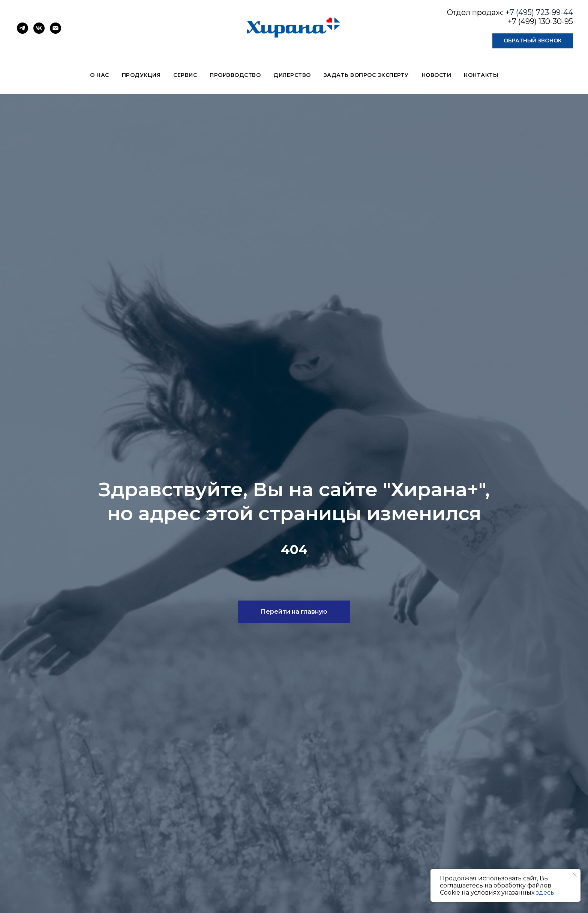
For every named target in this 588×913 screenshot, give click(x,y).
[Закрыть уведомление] (575, 875)
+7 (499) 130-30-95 (540, 21)
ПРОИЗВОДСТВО (235, 75)
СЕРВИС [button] (185, 75)
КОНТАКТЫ (481, 75)
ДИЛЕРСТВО (292, 75)
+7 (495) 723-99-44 (539, 12)
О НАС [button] (100, 75)
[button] (533, 41)
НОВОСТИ (436, 75)
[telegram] (22, 28)
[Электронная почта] (55, 28)
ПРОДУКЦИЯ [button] (141, 75)
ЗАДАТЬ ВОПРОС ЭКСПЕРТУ (366, 75)
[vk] (39, 28)
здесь (545, 893)
